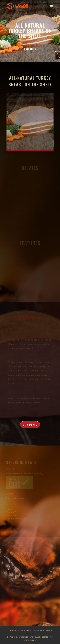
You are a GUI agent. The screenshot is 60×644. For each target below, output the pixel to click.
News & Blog (13, 512)
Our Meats (30, 425)
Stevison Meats (24, 631)
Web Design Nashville (29, 637)
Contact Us (12, 515)
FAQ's (9, 509)
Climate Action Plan (16, 519)
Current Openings (15, 498)
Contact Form (18, 600)
